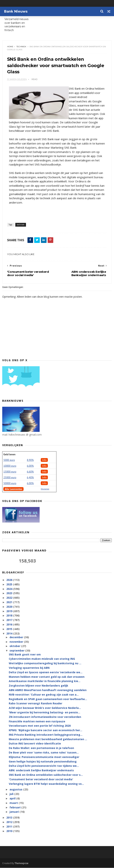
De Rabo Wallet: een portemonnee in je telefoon (41, 748)
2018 (10, 616)
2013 (10, 818)
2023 (10, 594)
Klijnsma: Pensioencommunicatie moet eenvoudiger (44, 757)
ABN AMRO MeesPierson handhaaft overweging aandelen (48, 690)
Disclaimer (45, 489)
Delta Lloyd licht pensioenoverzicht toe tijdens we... (44, 766)
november (17, 642)
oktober (15, 646)
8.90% (30, 460)
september (17, 651)
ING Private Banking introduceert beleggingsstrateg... (46, 735)
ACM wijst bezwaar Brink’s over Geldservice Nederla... (45, 708)
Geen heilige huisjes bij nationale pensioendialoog (43, 762)
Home (10, 47)
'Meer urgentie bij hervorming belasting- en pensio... (44, 713)
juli (12, 794)
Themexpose (21, 863)
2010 (10, 831)
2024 (10, 589)
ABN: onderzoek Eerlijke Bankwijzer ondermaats (41, 771)
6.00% (30, 466)
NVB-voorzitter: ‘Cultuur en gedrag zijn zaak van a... (44, 695)
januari (15, 812)
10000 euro (10, 466)
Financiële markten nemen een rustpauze (37, 722)
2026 (10, 580)
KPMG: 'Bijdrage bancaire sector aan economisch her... (46, 731)
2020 (10, 607)
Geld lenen (9, 455)
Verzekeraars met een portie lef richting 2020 (40, 726)
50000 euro (10, 484)
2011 (10, 827)
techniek (21, 47)
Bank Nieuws (16, 11)
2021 (10, 603)
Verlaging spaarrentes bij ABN (29, 668)
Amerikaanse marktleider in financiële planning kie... (45, 681)
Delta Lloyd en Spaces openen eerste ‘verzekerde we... (46, 673)
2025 (10, 585)
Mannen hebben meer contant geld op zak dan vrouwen (47, 677)
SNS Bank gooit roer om (25, 655)
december (17, 638)
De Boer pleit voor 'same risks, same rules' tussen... (44, 753)
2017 (10, 620)
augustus (16, 790)
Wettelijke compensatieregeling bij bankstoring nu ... (45, 664)
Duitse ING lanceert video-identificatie (35, 744)
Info (44, 460)
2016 (10, 625)
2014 (10, 634)
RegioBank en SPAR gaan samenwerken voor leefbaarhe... (48, 699)
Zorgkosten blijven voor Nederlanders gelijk (38, 686)
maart (14, 803)
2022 (10, 598)
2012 (10, 822)
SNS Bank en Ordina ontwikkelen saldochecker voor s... (46, 775)
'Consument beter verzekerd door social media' (41, 780)
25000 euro (10, 478)
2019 (10, 611)
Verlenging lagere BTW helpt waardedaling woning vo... (46, 784)
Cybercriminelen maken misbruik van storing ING (42, 659)
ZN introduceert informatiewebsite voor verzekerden (45, 717)
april (13, 799)
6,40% (30, 478)
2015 (10, 629)
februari (15, 808)
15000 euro (10, 472)
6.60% (30, 472)
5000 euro (9, 460)
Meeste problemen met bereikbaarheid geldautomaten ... (48, 740)
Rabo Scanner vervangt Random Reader (36, 704)
